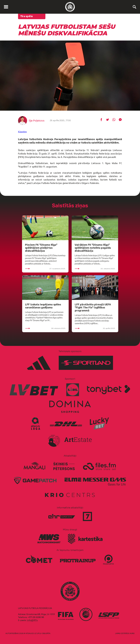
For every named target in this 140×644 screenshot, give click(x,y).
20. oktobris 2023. (95, 269)
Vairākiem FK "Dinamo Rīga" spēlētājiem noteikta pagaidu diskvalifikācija (93, 248)
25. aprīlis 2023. (95, 328)
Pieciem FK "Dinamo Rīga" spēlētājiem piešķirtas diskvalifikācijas (41, 248)
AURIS (132, 633)
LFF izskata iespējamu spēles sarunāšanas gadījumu (43, 306)
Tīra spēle (27, 16)
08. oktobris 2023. (45, 328)
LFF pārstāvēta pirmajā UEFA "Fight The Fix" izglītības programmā (93, 307)
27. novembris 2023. (45, 269)
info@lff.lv (32, 620)
